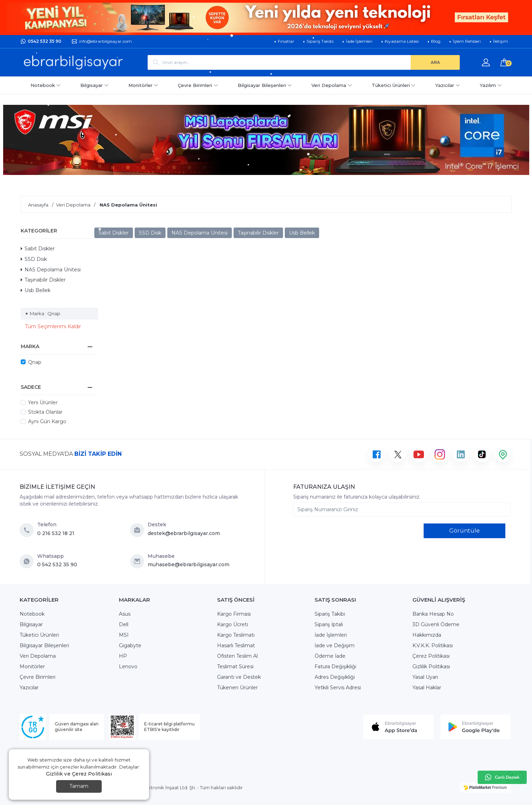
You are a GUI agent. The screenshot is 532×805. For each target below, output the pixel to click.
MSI (124, 635)
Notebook (46, 85)
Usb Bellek (36, 290)
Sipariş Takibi (330, 614)
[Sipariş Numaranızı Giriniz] (402, 509)
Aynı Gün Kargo (47, 421)
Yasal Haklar (427, 688)
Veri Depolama (332, 85)
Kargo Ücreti (233, 624)
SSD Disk (34, 259)
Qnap (35, 362)
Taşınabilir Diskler (43, 280)
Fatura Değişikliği (335, 667)
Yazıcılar (448, 85)
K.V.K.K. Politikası (433, 645)
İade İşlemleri (331, 635)
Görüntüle (464, 531)
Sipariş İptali (329, 624)
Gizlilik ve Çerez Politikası (79, 774)
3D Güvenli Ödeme (436, 624)
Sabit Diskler (38, 249)
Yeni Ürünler (43, 402)
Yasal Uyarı (425, 677)
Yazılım (491, 85)
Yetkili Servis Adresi (338, 688)
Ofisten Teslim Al (237, 656)
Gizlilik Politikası (431, 667)
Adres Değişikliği (335, 677)
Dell (124, 624)
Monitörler (143, 85)
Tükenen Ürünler (237, 688)
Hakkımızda (427, 635)
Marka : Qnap (45, 313)
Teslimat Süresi (235, 667)
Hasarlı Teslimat (236, 645)
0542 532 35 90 (45, 41)
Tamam (79, 786)
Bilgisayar (95, 85)
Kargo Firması (234, 614)
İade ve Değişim (335, 645)
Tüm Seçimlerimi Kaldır (53, 326)
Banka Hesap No (433, 614)
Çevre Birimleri (198, 85)
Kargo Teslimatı (236, 635)
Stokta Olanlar (45, 412)
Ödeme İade (330, 656)
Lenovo (128, 667)
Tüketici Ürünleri (394, 85)
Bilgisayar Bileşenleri (265, 85)
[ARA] (435, 62)
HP (123, 656)
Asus (125, 614)
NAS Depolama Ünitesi (51, 270)
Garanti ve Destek (239, 677)
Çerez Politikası (431, 656)
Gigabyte (130, 645)
